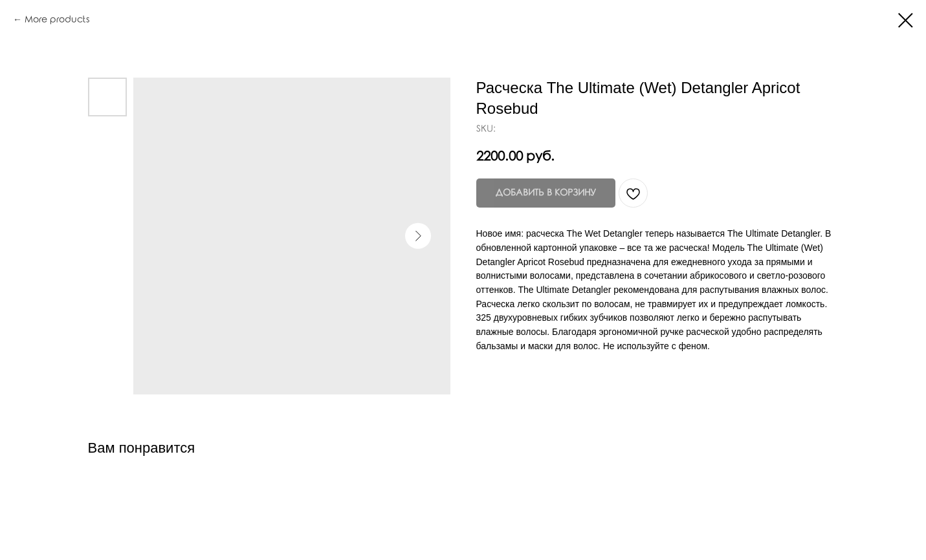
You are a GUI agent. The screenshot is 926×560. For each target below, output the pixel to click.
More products (57, 20)
